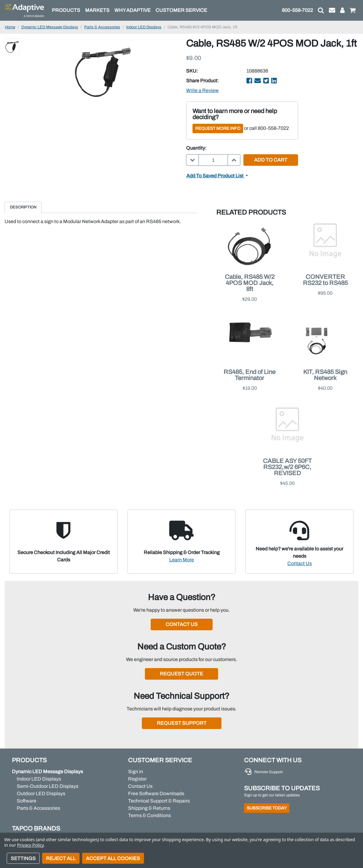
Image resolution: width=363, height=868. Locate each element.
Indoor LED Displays (39, 779)
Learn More (182, 560)
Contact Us (300, 563)
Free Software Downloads (156, 793)
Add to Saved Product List (215, 176)
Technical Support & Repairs (159, 801)
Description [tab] (23, 207)
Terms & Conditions (149, 815)
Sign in (136, 772)
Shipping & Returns (149, 808)
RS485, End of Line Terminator (250, 375)
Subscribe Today (267, 808)
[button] (321, 10)
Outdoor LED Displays (41, 793)
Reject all (61, 858)
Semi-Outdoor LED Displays (48, 786)
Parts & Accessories (38, 808)
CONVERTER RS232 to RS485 (325, 280)
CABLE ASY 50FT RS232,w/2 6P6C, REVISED (287, 467)
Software (27, 801)
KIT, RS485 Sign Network (325, 375)
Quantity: (196, 148)
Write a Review (202, 90)
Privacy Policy (30, 845)
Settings (23, 858)
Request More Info (218, 128)
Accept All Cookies (113, 858)
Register (137, 779)
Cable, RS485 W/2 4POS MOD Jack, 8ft (250, 283)
